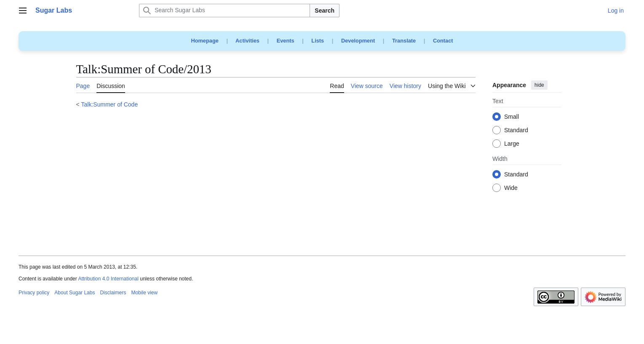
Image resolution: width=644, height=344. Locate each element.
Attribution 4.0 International (108, 279)
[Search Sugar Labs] (224, 11)
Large (512, 144)
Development (358, 41)
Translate (404, 41)
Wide (511, 188)
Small (512, 117)
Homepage (204, 41)
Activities (247, 41)
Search (325, 11)
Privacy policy (34, 293)
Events (286, 41)
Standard (516, 131)
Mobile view (144, 293)
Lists (318, 41)
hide (539, 85)
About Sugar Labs (75, 293)
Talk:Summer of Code (110, 104)
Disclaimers (113, 293)
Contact (443, 41)
